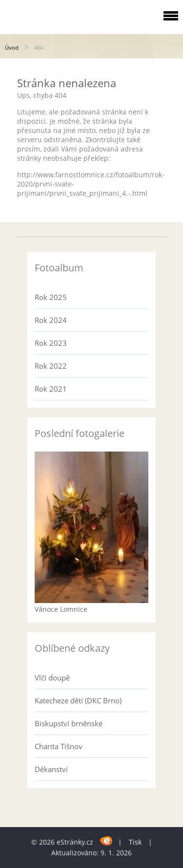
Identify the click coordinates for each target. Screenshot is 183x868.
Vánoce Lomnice (61, 609)
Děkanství (51, 769)
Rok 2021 (51, 389)
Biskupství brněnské (69, 723)
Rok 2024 (51, 320)
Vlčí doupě (52, 678)
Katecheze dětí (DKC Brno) (78, 700)
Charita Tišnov (59, 746)
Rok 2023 (51, 343)
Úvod (12, 47)
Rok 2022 (51, 366)
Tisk (135, 842)
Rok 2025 (51, 297)
